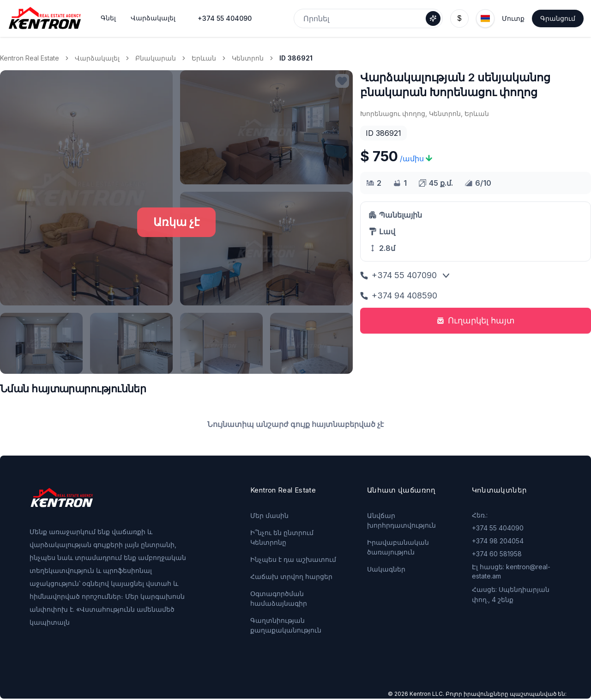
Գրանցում (558, 18)
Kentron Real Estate (30, 58)
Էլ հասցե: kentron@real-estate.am (511, 571)
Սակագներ (386, 569)
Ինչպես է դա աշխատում (293, 559)
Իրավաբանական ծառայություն (398, 547)
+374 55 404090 (225, 18)
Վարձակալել (97, 58)
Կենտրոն (248, 58)
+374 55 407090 (398, 275)
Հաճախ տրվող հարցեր (291, 576)
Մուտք (513, 18)
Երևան (204, 58)
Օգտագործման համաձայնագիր (279, 598)
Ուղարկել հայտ (476, 320)
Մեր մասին (269, 515)
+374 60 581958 (497, 554)
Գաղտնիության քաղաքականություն (286, 625)
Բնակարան (156, 58)
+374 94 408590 (399, 295)
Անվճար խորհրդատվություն (401, 520)
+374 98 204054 (498, 541)
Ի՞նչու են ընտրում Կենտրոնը (282, 537)
